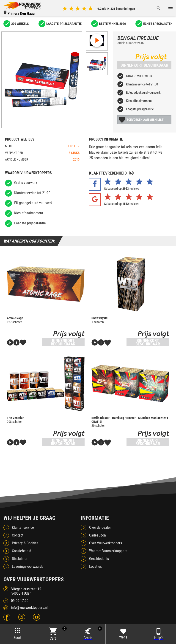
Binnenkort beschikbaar (144, 65)
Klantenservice (23, 527)
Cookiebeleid (22, 551)
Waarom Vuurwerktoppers (108, 551)
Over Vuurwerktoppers (106, 543)
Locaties (95, 566)
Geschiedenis (99, 559)
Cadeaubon (98, 535)
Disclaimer (20, 559)
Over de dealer (100, 527)
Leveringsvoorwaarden (29, 566)
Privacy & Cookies (25, 543)
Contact (18, 535)
